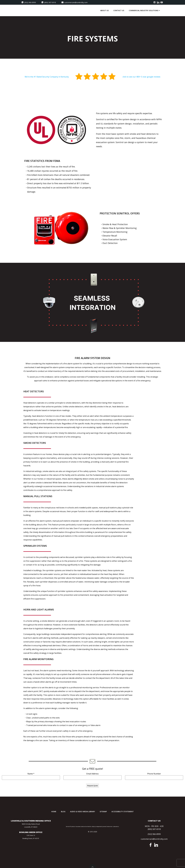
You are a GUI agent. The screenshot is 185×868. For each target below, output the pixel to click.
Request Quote (92, 786)
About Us (104, 10)
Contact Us (119, 10)
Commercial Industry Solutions (145, 10)
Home (54, 812)
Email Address (92, 774)
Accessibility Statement (123, 812)
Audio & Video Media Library (83, 812)
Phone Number (154, 774)
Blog (63, 812)
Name (31, 774)
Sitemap (103, 812)
